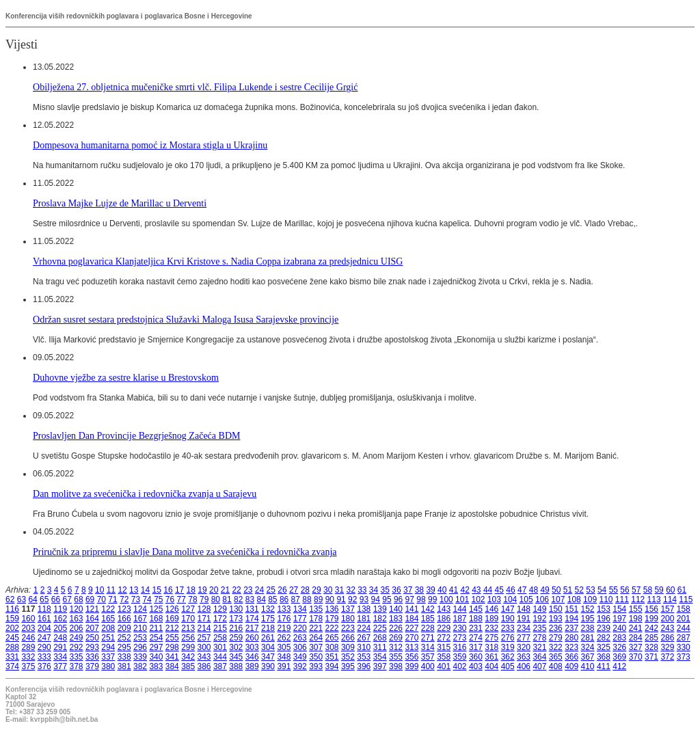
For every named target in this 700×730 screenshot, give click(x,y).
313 (412, 647)
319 (508, 647)
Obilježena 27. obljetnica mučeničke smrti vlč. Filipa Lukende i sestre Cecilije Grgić (196, 87)
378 (77, 666)
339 (140, 657)
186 (444, 619)
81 (227, 599)
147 (508, 609)
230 (460, 628)
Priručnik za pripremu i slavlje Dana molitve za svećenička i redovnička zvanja (185, 552)
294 (108, 647)
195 (588, 619)
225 (380, 628)
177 (300, 619)
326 (619, 647)
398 (396, 666)
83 (250, 599)
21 (225, 590)
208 (108, 628)
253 (140, 638)
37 (408, 590)
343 (204, 657)
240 (619, 628)
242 (651, 628)
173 (236, 619)
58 (648, 590)
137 (348, 609)
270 (412, 638)
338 (124, 657)
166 (124, 619)
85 (272, 599)
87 (296, 599)
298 (172, 647)
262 (284, 638)
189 (492, 619)
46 (510, 590)
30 (328, 590)
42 (465, 590)
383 (156, 666)
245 (12, 638)
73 (136, 599)
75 (158, 599)
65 (44, 599)
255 (172, 638)
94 (376, 599)
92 (352, 599)
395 (348, 666)
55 (614, 590)
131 (252, 609)
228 (428, 628)
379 (92, 666)
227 (412, 628)
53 (590, 590)
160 (28, 619)
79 (204, 599)
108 (574, 599)
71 (112, 599)
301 (220, 647)
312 (396, 647)
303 (252, 647)
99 (432, 599)
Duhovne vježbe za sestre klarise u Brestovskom (126, 377)
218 (268, 628)
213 (188, 628)
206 (77, 628)
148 (524, 609)
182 (380, 619)
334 (60, 657)
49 (544, 590)
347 (268, 657)
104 (510, 599)
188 (476, 619)
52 (579, 590)
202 (12, 628)
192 (539, 619)
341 (172, 657)
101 (462, 599)
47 (522, 590)
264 (316, 638)
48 (534, 590)
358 (444, 657)
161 (44, 619)
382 (140, 666)
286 (667, 638)
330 (684, 647)
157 (667, 609)
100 (446, 599)
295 (124, 647)
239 (604, 628)
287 (684, 638)
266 (348, 638)
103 (494, 599)
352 (348, 657)
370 (636, 657)
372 (667, 657)
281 (588, 638)
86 (284, 599)
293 (92, 647)
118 (44, 609)
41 (454, 590)
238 (588, 628)
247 (44, 638)
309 (348, 647)
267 (364, 638)
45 (499, 590)
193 (556, 619)
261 (268, 638)
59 (659, 590)
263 (300, 638)
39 (430, 590)
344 (220, 657)
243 (667, 628)
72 (124, 599)
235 (539, 628)
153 (604, 609)
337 (108, 657)
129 (220, 609)
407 (539, 666)
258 (220, 638)
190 (508, 619)
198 (636, 619)
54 (602, 590)
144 (460, 609)
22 (236, 590)
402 (460, 666)
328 (651, 647)
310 (364, 647)
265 (332, 638)
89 (318, 599)
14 (145, 590)
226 (396, 628)
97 (410, 599)
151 (571, 609)
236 (556, 628)
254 (156, 638)
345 (236, 657)
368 (604, 657)
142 (428, 609)
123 (124, 609)
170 (188, 619)
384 (172, 666)
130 (236, 609)
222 (332, 628)
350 (316, 657)
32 (350, 590)
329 (667, 647)
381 (124, 666)
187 (460, 619)
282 (604, 638)
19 (202, 590)
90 (330, 599)
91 (341, 599)
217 (252, 628)
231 (476, 628)
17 (179, 590)
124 (140, 609)
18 (191, 590)
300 (204, 647)
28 (305, 590)
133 (284, 609)
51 (568, 590)
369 (619, 657)
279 (556, 638)
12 (122, 590)
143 (444, 609)
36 (396, 590)
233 (508, 628)
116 (12, 609)
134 (300, 609)
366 (571, 657)
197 (619, 619)
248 (60, 638)
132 (268, 609)
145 (476, 609)
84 (261, 599)
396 (364, 666)
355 (396, 657)
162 (60, 619)
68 (78, 599)
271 (428, 638)
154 (619, 609)
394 (332, 666)
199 (651, 619)
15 (157, 590)
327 (636, 647)
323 (571, 647)
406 (524, 666)
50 (556, 590)
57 (636, 590)
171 (204, 619)
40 (442, 590)
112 (638, 599)
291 (60, 647)
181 (364, 619)
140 (396, 609)
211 (156, 628)
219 (284, 628)
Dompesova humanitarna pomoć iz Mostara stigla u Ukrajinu (150, 145)
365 (556, 657)
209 (124, 628)
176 (284, 619)
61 (682, 590)
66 (56, 599)
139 (380, 609)
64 (32, 599)
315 (444, 647)
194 (571, 619)
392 (300, 666)
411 (604, 666)
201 (684, 619)
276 (508, 638)
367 (588, 657)
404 (492, 666)
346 (252, 657)
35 (385, 590)
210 (140, 628)
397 (380, 666)
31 (339, 590)
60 (670, 590)
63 (22, 599)
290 (44, 647)
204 (44, 628)
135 (316, 609)
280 (571, 638)
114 (670, 599)
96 (398, 599)
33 (362, 590)
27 (294, 590)
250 (92, 638)
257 (204, 638)
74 (147, 599)
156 (651, 609)
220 (300, 628)
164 (92, 619)
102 (478, 599)
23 (248, 590)
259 (236, 638)
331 (12, 657)
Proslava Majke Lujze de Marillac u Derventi (120, 203)
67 (67, 599)
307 (316, 647)
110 (606, 599)
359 (460, 657)
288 (12, 647)
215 (220, 628)
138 (364, 609)
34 (374, 590)
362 (508, 657)
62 (10, 599)
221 (316, 628)
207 (92, 628)
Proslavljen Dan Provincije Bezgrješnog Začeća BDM (137, 435)
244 (684, 628)
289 (28, 647)
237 (571, 628)
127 (188, 609)
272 (444, 638)
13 (134, 590)
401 (444, 666)
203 (28, 628)
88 (307, 599)
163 (77, 619)
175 (268, 619)
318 (492, 647)
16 (168, 590)
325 (604, 647)
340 (156, 657)
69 (90, 599)
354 (380, 657)
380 (108, 666)
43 (476, 590)
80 (216, 599)
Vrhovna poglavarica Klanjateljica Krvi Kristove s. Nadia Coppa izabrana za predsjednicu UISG (218, 261)
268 (380, 638)
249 (77, 638)
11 (111, 590)
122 (108, 609)
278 (539, 638)
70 (102, 599)
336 (92, 657)
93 (364, 599)
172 (220, 619)
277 (524, 638)
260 (252, 638)
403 (476, 666)
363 (524, 657)
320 (524, 647)
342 (188, 657)
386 (204, 666)
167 (140, 619)
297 (156, 647)
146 (492, 609)
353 (364, 657)
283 (619, 638)
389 (252, 666)
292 (77, 647)
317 (476, 647)
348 (284, 657)
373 (684, 657)
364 (539, 657)
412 (619, 666)
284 (636, 638)
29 (316, 590)
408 (556, 666)
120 (77, 609)
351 (332, 657)
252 (124, 638)
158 (684, 609)
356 (412, 657)
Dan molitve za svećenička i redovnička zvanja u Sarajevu (145, 494)
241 (636, 628)
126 (172, 609)
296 (140, 647)
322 (556, 647)
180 (348, 619)
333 (44, 657)
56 (624, 590)
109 (590, 599)
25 (271, 590)
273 (460, 638)
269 (396, 638)
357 (428, 657)
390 (268, 666)
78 (192, 599)
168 (156, 619)
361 (492, 657)
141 (412, 609)
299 (188, 647)
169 (172, 619)
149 (539, 609)
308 (332, 647)
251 (108, 638)
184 (412, 619)
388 (236, 666)
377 (60, 666)
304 (268, 647)
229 (444, 628)
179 (332, 619)
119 (60, 609)
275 (492, 638)
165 (108, 619)
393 (316, 666)
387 (220, 666)
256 (188, 638)
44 (488, 590)
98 (421, 599)
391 (284, 666)
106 (542, 599)
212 (172, 628)
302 (236, 647)
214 (204, 628)
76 (170, 599)
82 (238, 599)
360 (476, 657)
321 (539, 647)
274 (476, 638)
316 (460, 647)
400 (428, 666)
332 (28, 657)
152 (588, 609)
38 (419, 590)
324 (588, 647)
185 (428, 619)
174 (252, 619)
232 (492, 628)
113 (654, 599)
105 (526, 599)
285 (651, 638)
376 (44, 666)
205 (60, 628)
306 (300, 647)
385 (188, 666)
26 (282, 590)
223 (348, 628)
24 (259, 590)
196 (604, 619)
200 (667, 619)
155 (636, 609)
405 (508, 666)
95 (387, 599)
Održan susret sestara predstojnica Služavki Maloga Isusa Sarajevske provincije (186, 319)
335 (77, 657)
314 (428, 647)
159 (12, 619)
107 (558, 599)
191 (524, 619)
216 (236, 628)
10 (99, 590)
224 (364, 628)
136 (332, 609)
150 (556, 609)
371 (651, 657)
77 (181, 599)
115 (686, 599)
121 (92, 609)
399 (412, 666)
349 (300, 657)
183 (396, 619)
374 (12, 666)
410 (588, 666)
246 (28, 638)
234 (524, 628)
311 (380, 647)
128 (204, 609)
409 (571, 666)
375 (28, 666)
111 (622, 599)
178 (316, 619)
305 (284, 647)
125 (156, 609)
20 (214, 590)
